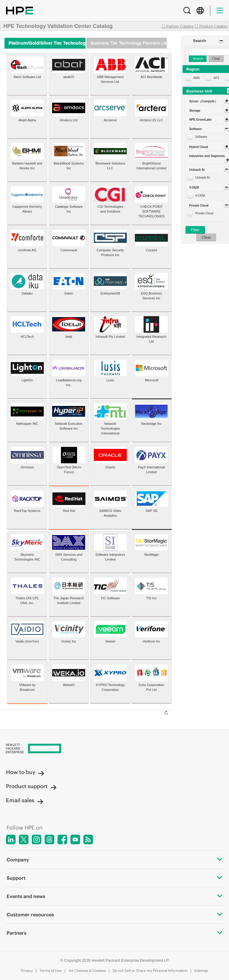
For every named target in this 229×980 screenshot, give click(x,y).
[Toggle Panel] (221, 41)
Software (201, 137)
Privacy (27, 971)
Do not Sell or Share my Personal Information (150, 971)
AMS (197, 78)
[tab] (45, 43)
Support (115, 878)
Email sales (25, 800)
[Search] (187, 11)
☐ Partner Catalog (178, 26)
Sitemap (201, 971)
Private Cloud (204, 213)
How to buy (25, 772)
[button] (205, 41)
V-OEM (200, 196)
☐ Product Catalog (211, 26)
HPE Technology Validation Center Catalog (58, 26)
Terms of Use (51, 971)
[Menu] (220, 11)
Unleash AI (202, 178)
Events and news (115, 896)
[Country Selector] (200, 11)
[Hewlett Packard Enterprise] (115, 749)
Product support (31, 786)
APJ (216, 78)
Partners (115, 933)
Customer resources (115, 915)
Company (115, 860)
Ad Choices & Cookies (87, 971)
